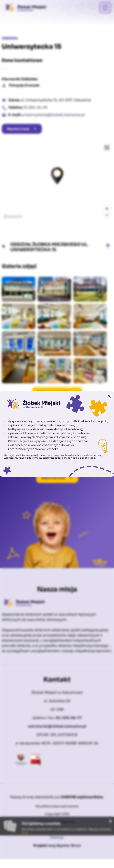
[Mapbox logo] (13, 217)
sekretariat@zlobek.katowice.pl (57, 726)
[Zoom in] (107, 209)
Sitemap (57, 837)
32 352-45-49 (35, 107)
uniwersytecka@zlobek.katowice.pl (53, 115)
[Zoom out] (107, 215)
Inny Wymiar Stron (65, 846)
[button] (57, 176)
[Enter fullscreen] (107, 148)
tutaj (25, 833)
